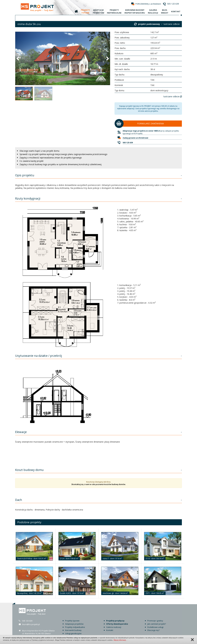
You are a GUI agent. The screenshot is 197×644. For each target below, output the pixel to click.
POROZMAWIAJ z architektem (148, 4)
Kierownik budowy (73, 630)
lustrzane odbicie (172, 24)
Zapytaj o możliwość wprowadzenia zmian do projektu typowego (51, 158)
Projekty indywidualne (75, 627)
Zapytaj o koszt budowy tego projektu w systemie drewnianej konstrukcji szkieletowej (61, 164)
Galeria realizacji (114, 627)
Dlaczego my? (153, 630)
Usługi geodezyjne (73, 633)
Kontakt (110, 630)
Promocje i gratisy (155, 621)
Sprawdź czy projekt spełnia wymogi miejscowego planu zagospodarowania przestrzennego (63, 154)
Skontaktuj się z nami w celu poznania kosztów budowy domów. (99, 484)
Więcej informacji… (120, 640)
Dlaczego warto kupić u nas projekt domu (39, 151)
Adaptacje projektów (74, 624)
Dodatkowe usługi (155, 627)
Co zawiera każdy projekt (32, 161)
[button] (18, 58)
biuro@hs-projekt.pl (31, 624)
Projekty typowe (72, 621)
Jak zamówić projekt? (157, 624)
